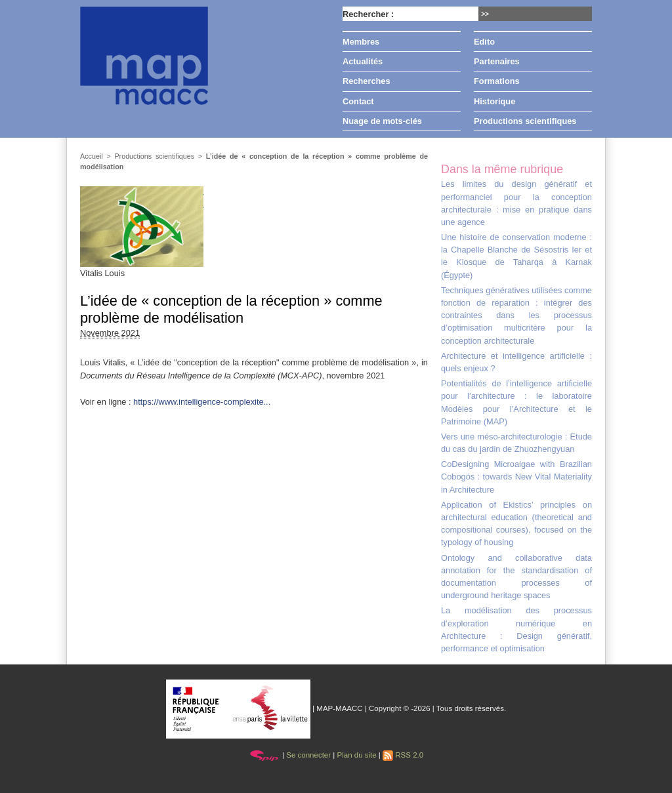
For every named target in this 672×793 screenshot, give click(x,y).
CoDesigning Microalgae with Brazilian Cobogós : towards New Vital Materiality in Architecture (516, 477)
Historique (494, 101)
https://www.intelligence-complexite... (202, 402)
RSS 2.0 (403, 755)
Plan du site (356, 755)
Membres (361, 42)
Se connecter (308, 755)
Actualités (363, 61)
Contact (358, 101)
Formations (497, 81)
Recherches (367, 81)
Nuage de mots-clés (382, 121)
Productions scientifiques (525, 121)
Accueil (92, 156)
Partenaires (497, 61)
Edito (484, 42)
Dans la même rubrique (502, 169)
